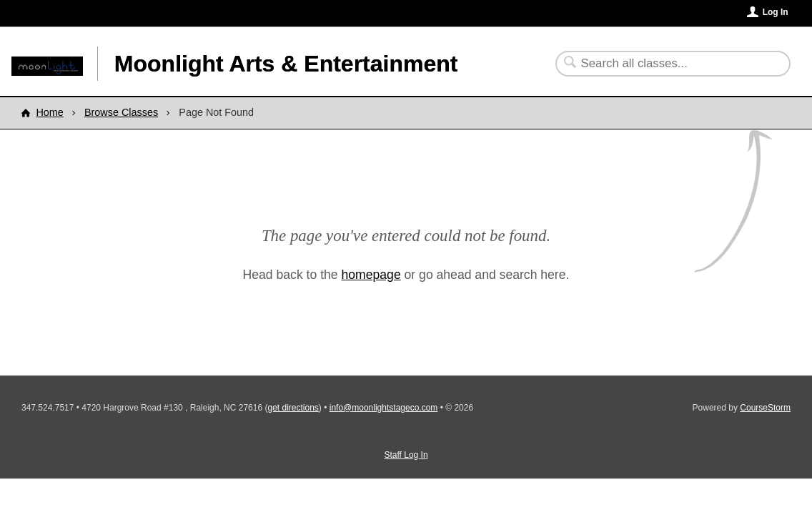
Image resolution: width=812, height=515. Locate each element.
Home (49, 112)
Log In (776, 12)
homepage (371, 275)
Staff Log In (406, 455)
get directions (293, 408)
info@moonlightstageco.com (384, 408)
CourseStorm (765, 408)
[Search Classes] (664, 64)
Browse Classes (121, 112)
